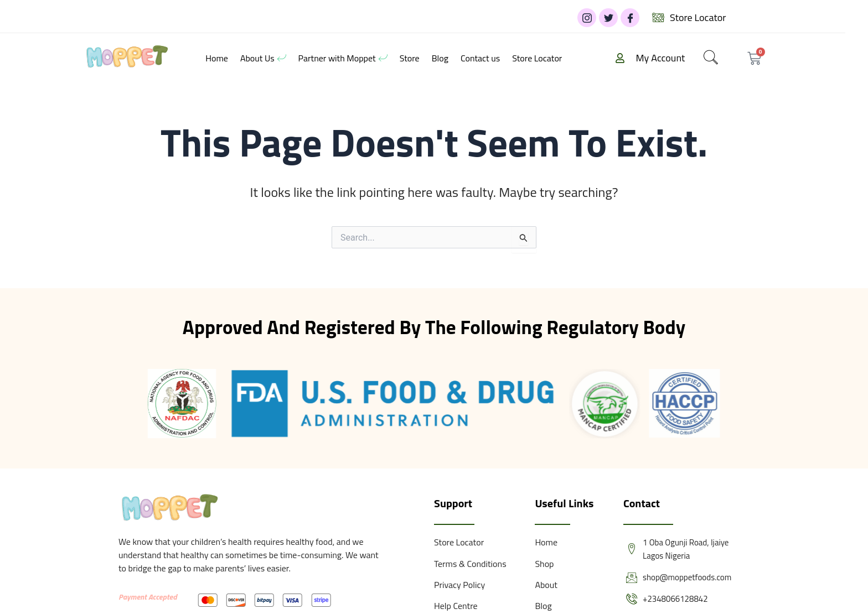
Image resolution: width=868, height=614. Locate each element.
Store (410, 58)
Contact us (480, 58)
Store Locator (537, 58)
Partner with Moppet (343, 58)
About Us (263, 58)
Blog (440, 58)
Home (217, 58)
